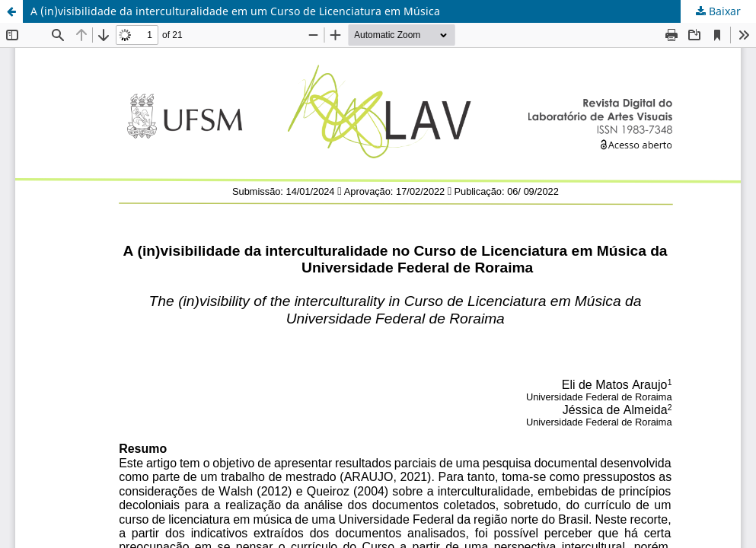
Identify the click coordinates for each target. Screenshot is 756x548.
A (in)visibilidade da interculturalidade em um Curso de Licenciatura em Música (235, 11)
